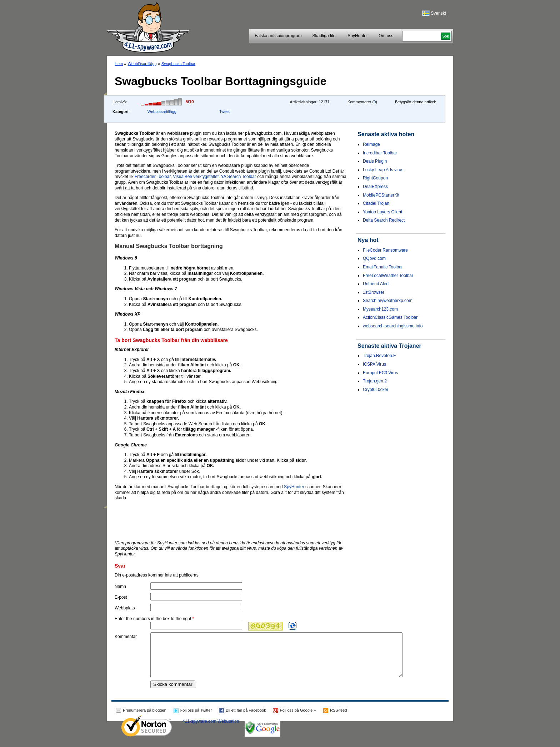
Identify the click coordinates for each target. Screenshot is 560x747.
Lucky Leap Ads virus (383, 170)
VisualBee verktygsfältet (196, 177)
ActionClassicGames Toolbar (390, 317)
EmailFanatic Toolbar (383, 267)
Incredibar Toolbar (380, 153)
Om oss (386, 36)
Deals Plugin (375, 161)
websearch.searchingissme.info (393, 326)
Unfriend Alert (376, 284)
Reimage (371, 144)
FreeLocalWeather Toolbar (388, 276)
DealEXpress (375, 187)
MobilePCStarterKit (381, 195)
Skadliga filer (325, 36)
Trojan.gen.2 (375, 381)
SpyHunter (358, 36)
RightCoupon (375, 178)
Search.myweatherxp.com (388, 301)
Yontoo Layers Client (382, 212)
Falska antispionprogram (278, 36)
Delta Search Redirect (384, 220)
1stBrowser (374, 292)
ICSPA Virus (374, 364)
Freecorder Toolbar (153, 177)
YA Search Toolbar (239, 177)
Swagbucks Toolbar (178, 64)
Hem (119, 64)
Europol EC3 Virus (381, 373)
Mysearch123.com (380, 309)
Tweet (224, 112)
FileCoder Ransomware (385, 250)
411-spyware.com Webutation (211, 730)
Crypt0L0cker (376, 390)
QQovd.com (374, 258)
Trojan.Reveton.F (379, 356)
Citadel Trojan (376, 203)
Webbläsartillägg (142, 64)
